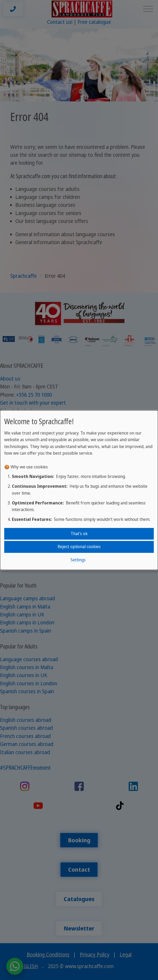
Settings (78, 560)
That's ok (79, 534)
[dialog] (79, 490)
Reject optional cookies (79, 547)
